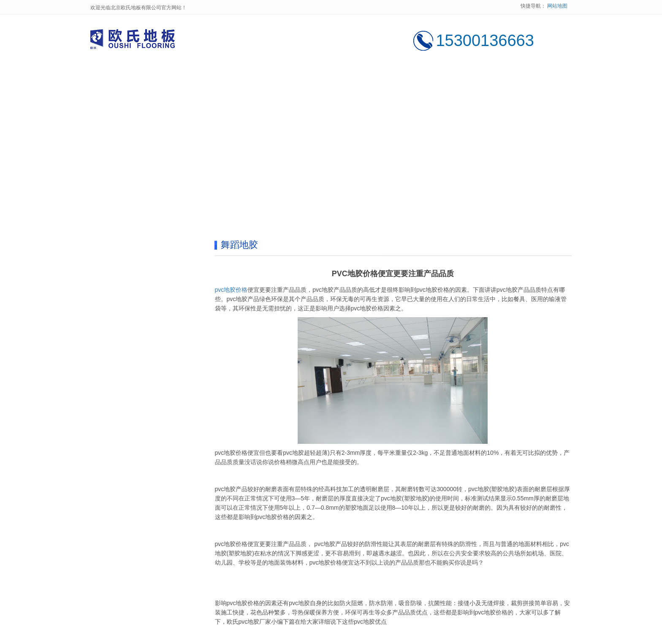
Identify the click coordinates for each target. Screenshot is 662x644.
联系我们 (513, 77)
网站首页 (123, 77)
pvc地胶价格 (231, 290)
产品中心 (253, 77)
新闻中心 (383, 77)
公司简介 (188, 77)
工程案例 (318, 77)
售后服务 (448, 77)
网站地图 (557, 6)
